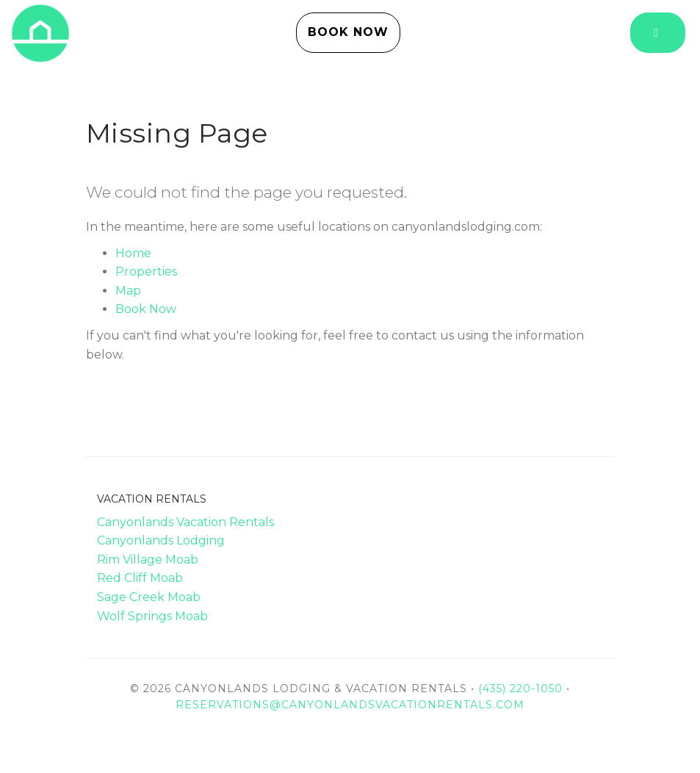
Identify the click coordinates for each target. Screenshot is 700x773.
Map (128, 291)
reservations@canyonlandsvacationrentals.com (350, 705)
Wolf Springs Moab (152, 616)
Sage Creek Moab (149, 597)
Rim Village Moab (148, 560)
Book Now (348, 32)
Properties (146, 272)
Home (133, 253)
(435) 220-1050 (520, 688)
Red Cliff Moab (140, 578)
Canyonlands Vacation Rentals (185, 522)
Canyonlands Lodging (161, 540)
